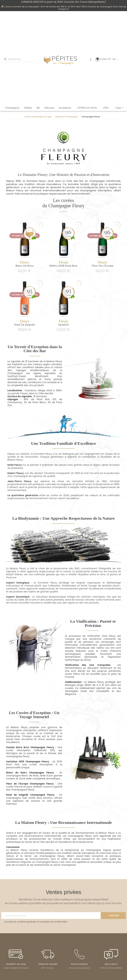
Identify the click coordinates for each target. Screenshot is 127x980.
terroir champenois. (65, 865)
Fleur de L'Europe (103, 266)
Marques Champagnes (67, 117)
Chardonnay (15, 402)
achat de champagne (101, 7)
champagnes (88, 190)
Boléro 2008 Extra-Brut (63, 266)
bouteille (95, 674)
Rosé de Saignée (24, 325)
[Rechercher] (20, 59)
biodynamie (91, 187)
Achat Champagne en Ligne (38, 117)
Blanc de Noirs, (30, 776)
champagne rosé (17, 798)
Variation (63, 325)
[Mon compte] (91, 60)
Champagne (97, 181)
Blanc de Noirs (24, 266)
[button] (39, 225)
